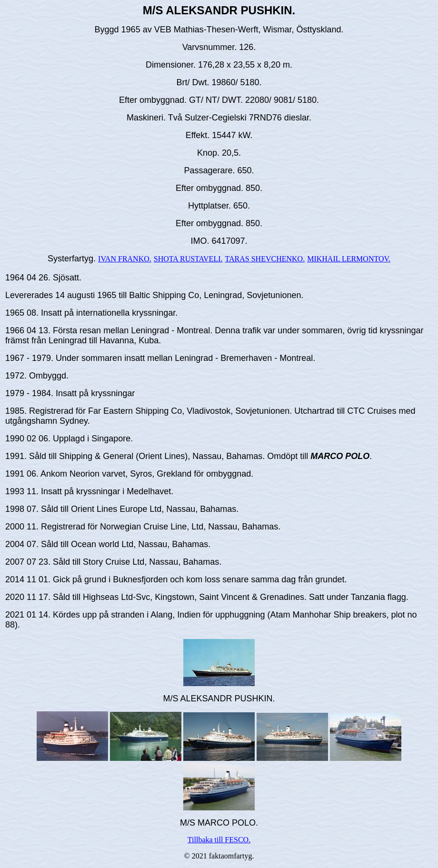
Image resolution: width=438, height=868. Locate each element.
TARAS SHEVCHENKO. (265, 259)
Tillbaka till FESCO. (219, 840)
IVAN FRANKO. (125, 259)
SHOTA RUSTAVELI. (188, 259)
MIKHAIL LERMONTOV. (349, 259)
